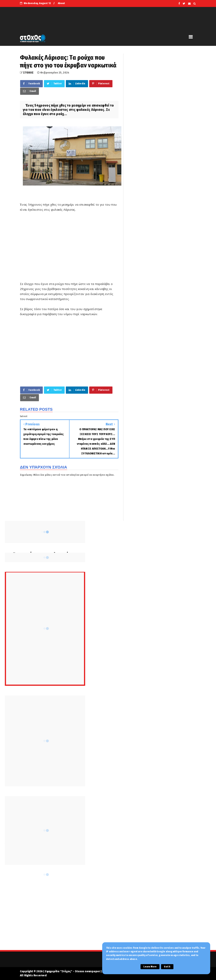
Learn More (150, 967)
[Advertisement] (69, 249)
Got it (167, 967)
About (61, 3)
